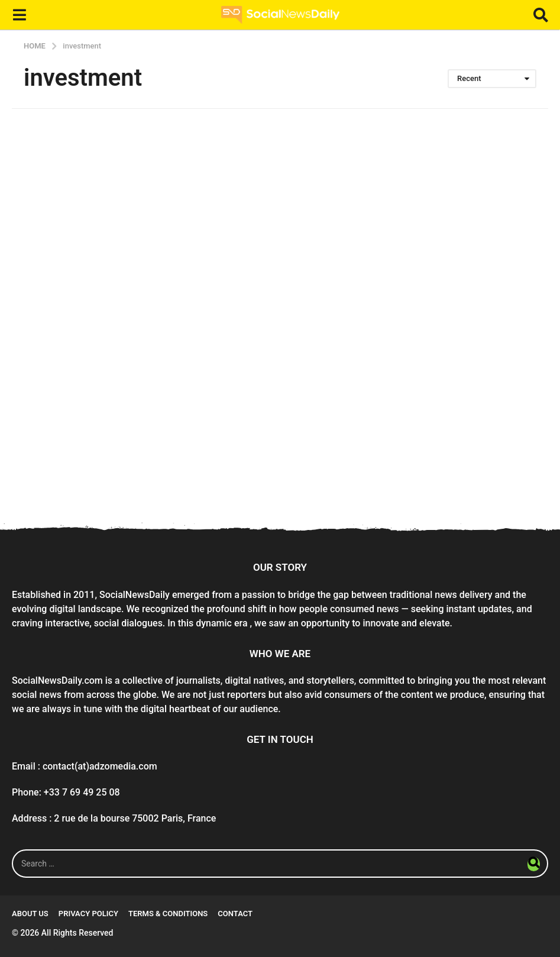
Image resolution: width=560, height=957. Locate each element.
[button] (19, 15)
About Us (30, 914)
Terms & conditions (168, 914)
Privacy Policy (88, 914)
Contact (235, 914)
